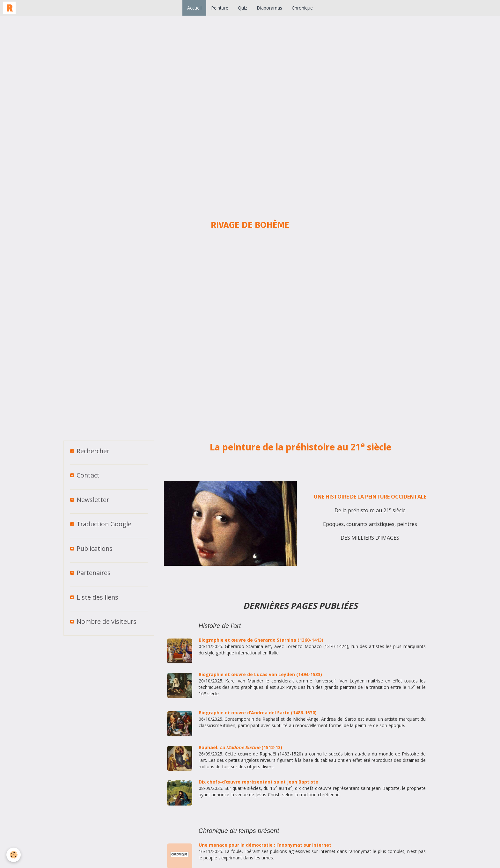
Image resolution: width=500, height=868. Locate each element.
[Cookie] (14, 855)
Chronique (302, 8)
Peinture (220, 8)
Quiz (243, 8)
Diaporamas (269, 8)
